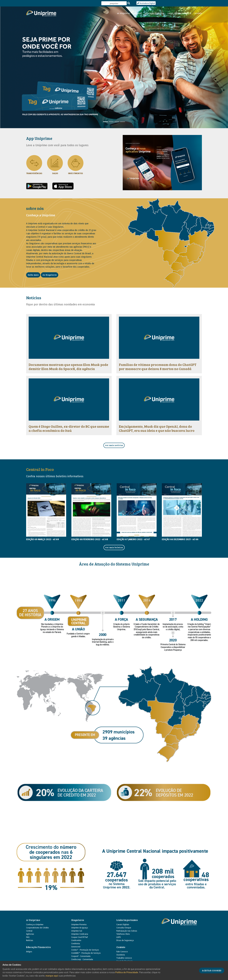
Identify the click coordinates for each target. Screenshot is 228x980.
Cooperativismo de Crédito (37, 928)
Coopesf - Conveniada (81, 956)
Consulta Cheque (124, 928)
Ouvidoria (121, 955)
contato (198, 13)
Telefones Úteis (123, 934)
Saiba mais (33, 275)
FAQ (28, 937)
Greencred (76, 947)
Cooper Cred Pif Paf (79, 937)
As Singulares (50, 275)
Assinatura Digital (146, 3)
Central (29, 931)
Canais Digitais (123, 925)
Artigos (29, 952)
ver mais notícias (114, 445)
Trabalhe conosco (124, 958)
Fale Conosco (122, 952)
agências (138, 13)
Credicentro (76, 940)
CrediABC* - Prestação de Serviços (86, 953)
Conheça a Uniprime (35, 925)
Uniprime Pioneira (79, 925)
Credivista (76, 944)
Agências (30, 934)
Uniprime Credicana (80, 934)
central (188, 13)
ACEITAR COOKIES (212, 970)
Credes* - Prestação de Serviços (85, 950)
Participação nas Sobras (127, 931)
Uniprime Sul (77, 931)
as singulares (124, 13)
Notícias (30, 940)
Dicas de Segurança (125, 940)
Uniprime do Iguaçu (80, 928)
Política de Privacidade (127, 972)
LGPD (119, 937)
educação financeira (155, 13)
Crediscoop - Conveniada (82, 959)
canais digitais (174, 13)
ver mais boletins (114, 547)
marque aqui (52, 976)
